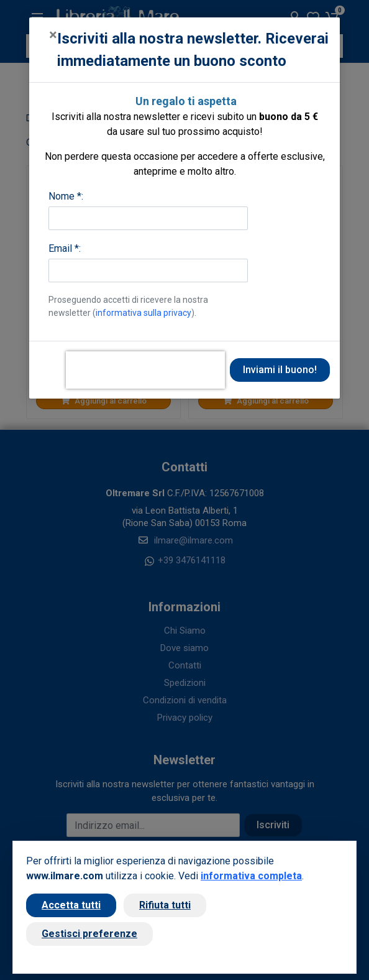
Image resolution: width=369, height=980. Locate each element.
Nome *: (66, 196)
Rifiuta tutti (165, 905)
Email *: (65, 248)
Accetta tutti (71, 905)
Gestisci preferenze (89, 934)
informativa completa (251, 876)
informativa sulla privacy (143, 313)
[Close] (53, 35)
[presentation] (145, 370)
